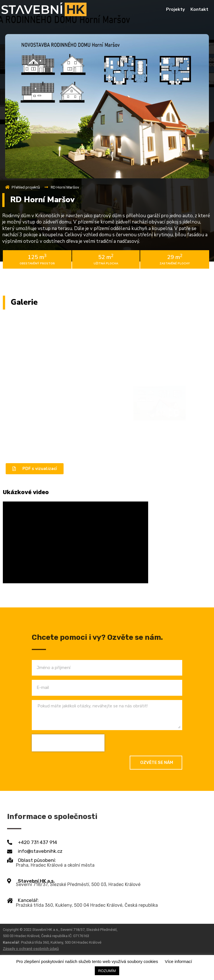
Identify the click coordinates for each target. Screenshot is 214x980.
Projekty (175, 9)
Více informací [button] (179, 961)
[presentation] (68, 743)
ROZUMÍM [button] (107, 971)
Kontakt (199, 9)
